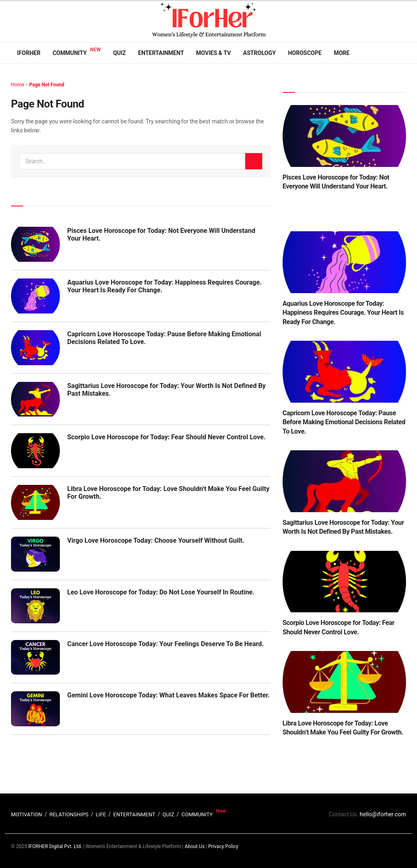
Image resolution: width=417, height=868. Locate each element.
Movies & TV (214, 53)
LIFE (101, 814)
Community (70, 53)
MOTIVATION (26, 814)
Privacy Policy (223, 846)
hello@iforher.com (383, 814)
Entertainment (161, 53)
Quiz (120, 53)
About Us (194, 846)
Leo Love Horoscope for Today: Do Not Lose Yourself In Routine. (161, 592)
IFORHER (29, 53)
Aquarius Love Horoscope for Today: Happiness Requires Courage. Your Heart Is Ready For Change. (343, 313)
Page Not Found (47, 85)
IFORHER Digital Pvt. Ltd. (55, 846)
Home (18, 85)
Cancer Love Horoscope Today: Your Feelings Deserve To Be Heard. (166, 644)
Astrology (259, 53)
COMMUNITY (197, 814)
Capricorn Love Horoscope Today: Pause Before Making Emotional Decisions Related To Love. (344, 422)
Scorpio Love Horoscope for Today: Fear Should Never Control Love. (166, 437)
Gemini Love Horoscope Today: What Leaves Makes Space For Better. (168, 695)
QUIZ (168, 814)
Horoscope (305, 53)
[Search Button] (254, 161)
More (342, 53)
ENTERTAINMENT (134, 814)
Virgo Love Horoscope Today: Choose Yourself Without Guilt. (156, 540)
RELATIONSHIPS (69, 814)
